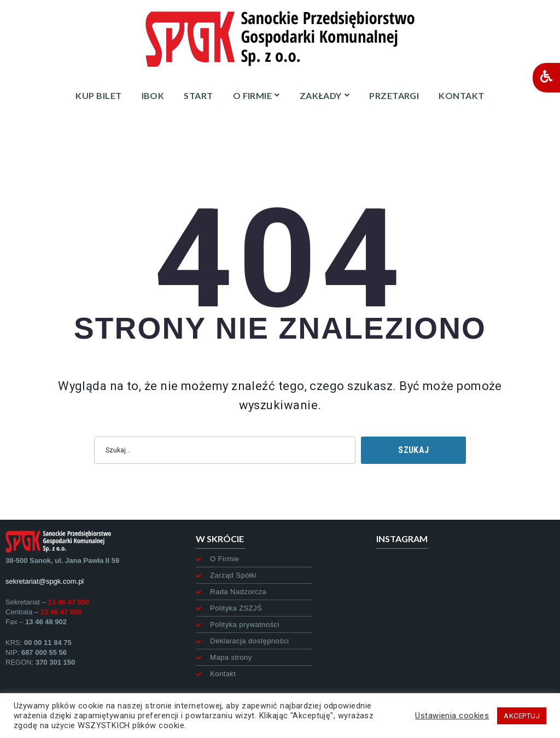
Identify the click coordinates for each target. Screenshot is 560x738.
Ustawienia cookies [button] (452, 716)
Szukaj (413, 450)
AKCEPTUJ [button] (522, 716)
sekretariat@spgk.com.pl (45, 581)
